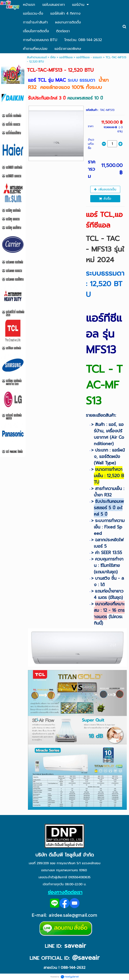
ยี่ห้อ (53, 57)
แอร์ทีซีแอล (66, 57)
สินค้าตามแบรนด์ (37, 57)
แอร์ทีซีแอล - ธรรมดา (89, 57)
